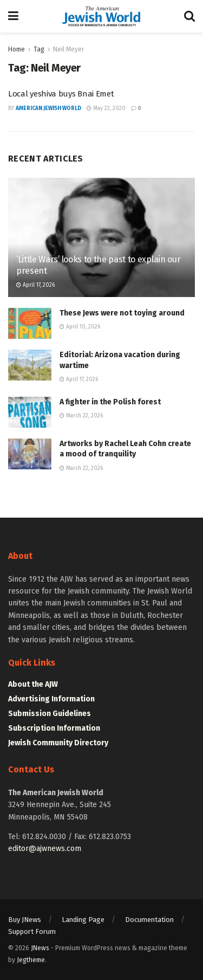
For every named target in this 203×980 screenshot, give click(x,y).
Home (17, 49)
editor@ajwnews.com (45, 849)
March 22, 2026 (81, 416)
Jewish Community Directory (58, 743)
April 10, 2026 (80, 327)
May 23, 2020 (106, 108)
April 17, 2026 (35, 285)
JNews (40, 948)
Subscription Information (54, 728)
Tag (39, 49)
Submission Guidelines (50, 714)
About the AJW (33, 684)
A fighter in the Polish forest (110, 402)
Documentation (149, 920)
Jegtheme (31, 960)
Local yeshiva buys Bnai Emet (61, 94)
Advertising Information (51, 699)
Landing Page (83, 920)
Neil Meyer (68, 49)
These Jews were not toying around (122, 313)
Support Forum (32, 931)
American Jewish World (48, 108)
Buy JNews (25, 920)
